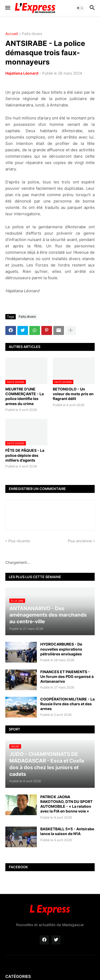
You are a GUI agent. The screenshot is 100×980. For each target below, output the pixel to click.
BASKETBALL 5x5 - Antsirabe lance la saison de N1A (67, 831)
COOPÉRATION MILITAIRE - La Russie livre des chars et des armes (67, 704)
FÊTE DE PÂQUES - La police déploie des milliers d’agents (25, 455)
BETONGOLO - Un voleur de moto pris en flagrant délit (73, 394)
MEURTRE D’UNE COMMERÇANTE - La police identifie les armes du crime (25, 396)
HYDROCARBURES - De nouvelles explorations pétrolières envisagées (61, 649)
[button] (7, 8)
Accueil (12, 34)
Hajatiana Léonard (22, 73)
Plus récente (19, 541)
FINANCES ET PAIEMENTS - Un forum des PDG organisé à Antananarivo (67, 676)
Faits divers (32, 34)
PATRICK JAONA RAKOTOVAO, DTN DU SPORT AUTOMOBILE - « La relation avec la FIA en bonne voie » (66, 804)
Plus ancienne (80, 541)
